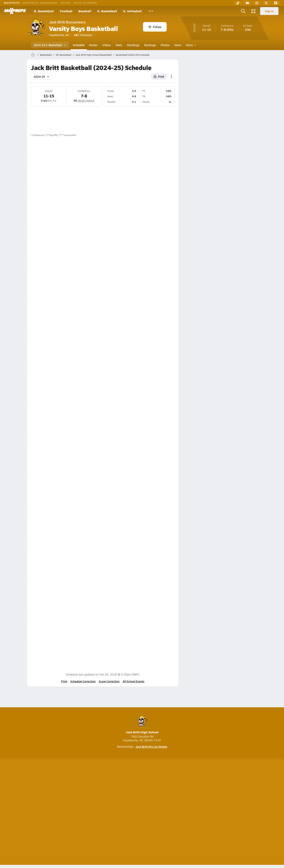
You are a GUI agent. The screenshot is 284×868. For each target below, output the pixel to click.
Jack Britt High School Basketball (93, 55)
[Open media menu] (253, 11)
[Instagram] (257, 3)
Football (66, 11)
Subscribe (95, 812)
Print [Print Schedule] (159, 77)
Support (227, 812)
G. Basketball (107, 11)
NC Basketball (64, 55)
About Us (56, 812)
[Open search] (243, 11)
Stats (119, 45)
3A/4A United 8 (86, 101)
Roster (93, 45)
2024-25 (42, 77)
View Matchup (163, 615)
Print (64, 681)
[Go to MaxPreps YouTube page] (128, 796)
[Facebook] (276, 3)
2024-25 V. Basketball (50, 45)
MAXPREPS (12, 3)
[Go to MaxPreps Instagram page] (142, 796)
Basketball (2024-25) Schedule (133, 55)
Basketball (46, 55)
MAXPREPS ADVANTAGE (40, 3)
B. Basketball (44, 11)
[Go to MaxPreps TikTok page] (114, 796)
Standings (133, 45)
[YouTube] (247, 3)
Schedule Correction (83, 681)
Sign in (269, 11)
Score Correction (109, 681)
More (191, 45)
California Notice (167, 812)
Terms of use (141, 812)
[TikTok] (238, 3)
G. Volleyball (132, 11)
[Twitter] (266, 3)
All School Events (134, 681)
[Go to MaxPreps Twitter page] (156, 796)
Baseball (85, 11)
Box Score (160, 160)
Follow (155, 27)
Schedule (79, 45)
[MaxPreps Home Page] (33, 55)
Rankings (150, 45)
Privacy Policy (117, 812)
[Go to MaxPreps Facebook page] (170, 796)
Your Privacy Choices (199, 812)
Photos (165, 45)
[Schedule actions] (171, 77)
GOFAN (66, 3)
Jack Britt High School (142, 725)
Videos (107, 45)
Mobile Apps (75, 812)
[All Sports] (151, 11)
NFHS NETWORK (85, 3)
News (178, 45)
